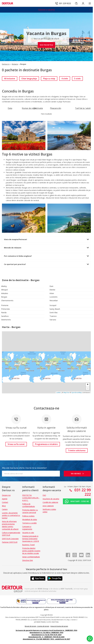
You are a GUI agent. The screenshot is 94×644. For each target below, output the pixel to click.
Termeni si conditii (29, 523)
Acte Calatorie (48, 506)
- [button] (88, 388)
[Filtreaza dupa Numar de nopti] (29, 108)
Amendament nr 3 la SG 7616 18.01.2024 (46, 635)
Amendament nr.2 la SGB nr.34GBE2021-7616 (46, 633)
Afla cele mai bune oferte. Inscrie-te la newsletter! (24, 468)
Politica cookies (28, 516)
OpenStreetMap (77, 392)
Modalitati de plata (30, 519)
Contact (5, 502)
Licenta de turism (43, 626)
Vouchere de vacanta (51, 499)
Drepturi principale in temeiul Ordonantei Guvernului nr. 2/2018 (31, 539)
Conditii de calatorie (50, 502)
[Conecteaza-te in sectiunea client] (83, 3)
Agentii (5, 499)
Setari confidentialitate (31, 557)
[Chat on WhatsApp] (90, 639)
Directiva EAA (28, 560)
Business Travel (28, 545)
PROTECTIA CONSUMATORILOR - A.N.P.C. (31, 498)
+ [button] (88, 385)
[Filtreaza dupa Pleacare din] (56, 108)
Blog (4, 506)
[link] (10, 79)
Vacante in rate (28, 533)
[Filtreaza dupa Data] (10, 108)
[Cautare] (76, 3)
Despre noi (6, 495)
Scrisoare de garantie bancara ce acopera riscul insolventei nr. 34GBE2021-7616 (46, 630)
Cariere (5, 509)
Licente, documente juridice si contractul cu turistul (11, 515)
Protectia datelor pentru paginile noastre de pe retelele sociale (31, 551)
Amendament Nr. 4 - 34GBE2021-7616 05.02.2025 (46, 637)
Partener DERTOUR (10, 542)
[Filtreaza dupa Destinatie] (38, 108)
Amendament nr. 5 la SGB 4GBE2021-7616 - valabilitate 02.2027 (46, 639)
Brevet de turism (30, 626)
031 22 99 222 (82, 492)
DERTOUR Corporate (10, 539)
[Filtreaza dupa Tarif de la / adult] (83, 108)
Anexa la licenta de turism (59, 626)
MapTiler (67, 392)
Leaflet (58, 392)
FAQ (44, 495)
